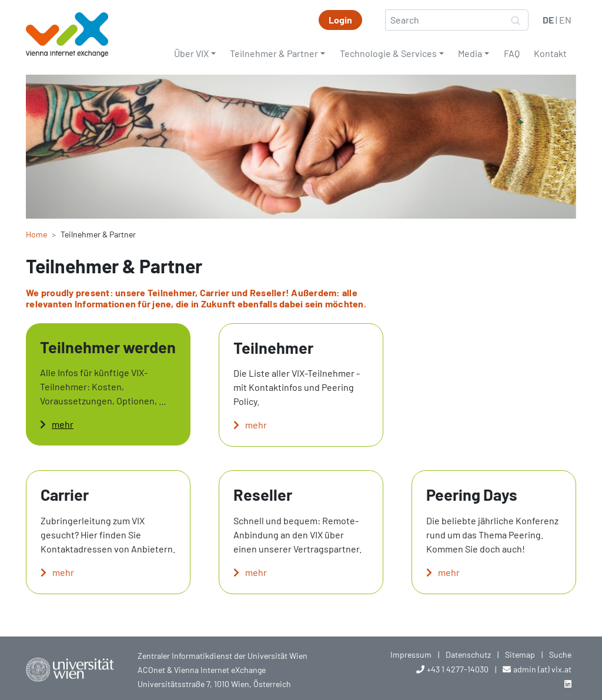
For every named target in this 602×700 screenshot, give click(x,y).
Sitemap (520, 654)
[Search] (444, 20)
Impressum (411, 654)
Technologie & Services (388, 53)
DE (548, 20)
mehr (63, 424)
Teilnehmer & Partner (274, 53)
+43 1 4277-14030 (458, 669)
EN (565, 20)
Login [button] (340, 20)
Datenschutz (468, 654)
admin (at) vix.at (542, 669)
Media (470, 53)
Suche (560, 654)
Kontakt (550, 53)
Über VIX (191, 53)
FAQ (512, 53)
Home (36, 234)
